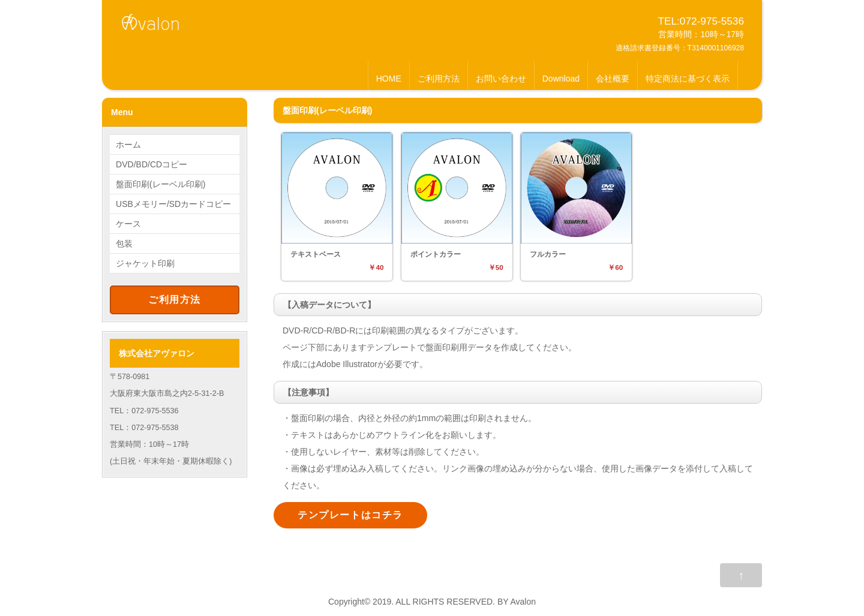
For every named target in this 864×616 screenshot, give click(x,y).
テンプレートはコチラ (350, 515)
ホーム (128, 145)
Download (561, 79)
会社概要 (613, 79)
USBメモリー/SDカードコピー (173, 204)
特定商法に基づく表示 (688, 79)
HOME (389, 79)
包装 (124, 244)
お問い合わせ (501, 79)
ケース (128, 224)
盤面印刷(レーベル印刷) (160, 184)
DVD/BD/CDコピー (151, 164)
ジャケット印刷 (145, 263)
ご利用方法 (439, 79)
